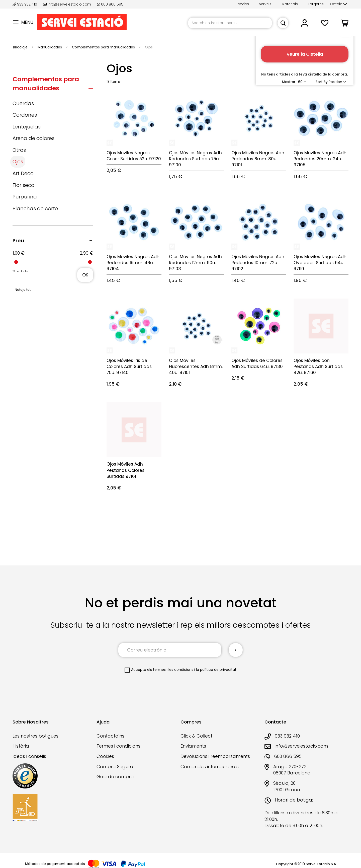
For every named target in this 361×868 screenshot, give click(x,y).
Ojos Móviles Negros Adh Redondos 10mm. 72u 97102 (258, 263)
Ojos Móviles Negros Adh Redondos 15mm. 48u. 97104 (133, 263)
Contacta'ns (110, 736)
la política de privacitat (216, 670)
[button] (339, 4)
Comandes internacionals (210, 767)
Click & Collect (196, 736)
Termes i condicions (118, 746)
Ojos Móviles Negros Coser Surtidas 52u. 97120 (134, 156)
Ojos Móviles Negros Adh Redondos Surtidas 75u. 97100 (195, 159)
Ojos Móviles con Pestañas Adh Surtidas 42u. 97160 (318, 367)
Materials (290, 4)
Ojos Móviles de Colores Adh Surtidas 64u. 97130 (257, 364)
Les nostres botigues (35, 736)
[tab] (53, 85)
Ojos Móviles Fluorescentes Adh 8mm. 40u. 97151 (196, 367)
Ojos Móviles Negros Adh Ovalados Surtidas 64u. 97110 (320, 263)
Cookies (105, 756)
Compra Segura (115, 767)
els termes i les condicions (170, 670)
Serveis (265, 4)
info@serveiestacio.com (67, 4)
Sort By (322, 82)
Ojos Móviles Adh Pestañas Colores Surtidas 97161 (125, 470)
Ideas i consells (29, 756)
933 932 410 (25, 4)
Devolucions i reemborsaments (215, 756)
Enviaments (193, 746)
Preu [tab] (18, 241)
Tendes (242, 4)
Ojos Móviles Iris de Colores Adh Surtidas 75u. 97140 (129, 367)
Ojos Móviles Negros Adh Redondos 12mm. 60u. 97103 (195, 263)
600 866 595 (110, 4)
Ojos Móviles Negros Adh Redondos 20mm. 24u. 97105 (320, 159)
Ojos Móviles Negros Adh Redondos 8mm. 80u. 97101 (258, 159)
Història (21, 746)
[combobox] (230, 23)
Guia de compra (115, 777)
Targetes (316, 4)
